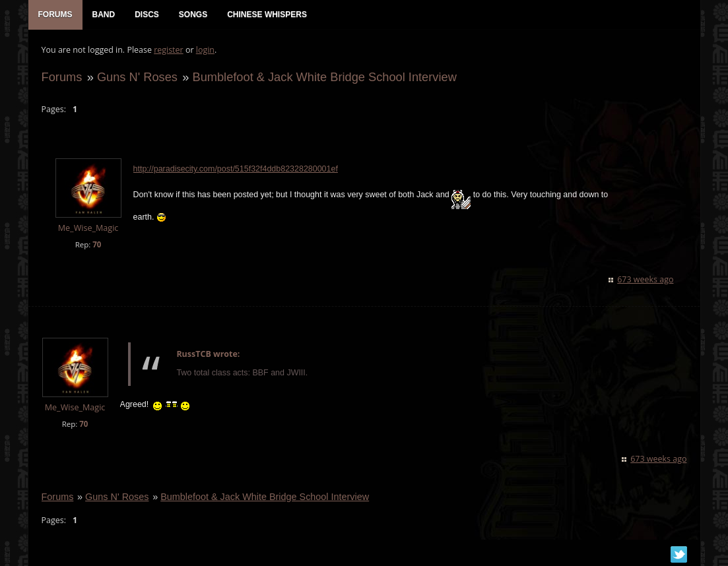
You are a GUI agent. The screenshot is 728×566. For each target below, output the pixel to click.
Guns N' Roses (137, 77)
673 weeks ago (645, 279)
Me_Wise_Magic (88, 229)
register (169, 50)
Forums (62, 77)
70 (97, 244)
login (205, 50)
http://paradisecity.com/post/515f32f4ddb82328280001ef (236, 170)
